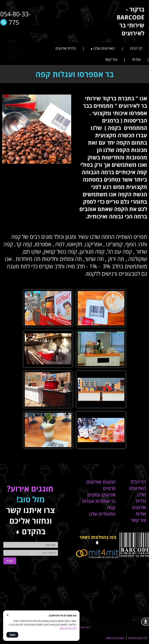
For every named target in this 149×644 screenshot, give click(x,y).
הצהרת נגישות (115, 638)
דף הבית (136, 48)
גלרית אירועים (66, 48)
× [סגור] (7, 615)
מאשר (12, 635)
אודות (136, 59)
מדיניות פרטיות (138, 638)
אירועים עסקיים (101, 495)
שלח (10, 553)
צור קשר (111, 59)
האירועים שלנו (104, 48)
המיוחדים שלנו (102, 514)
